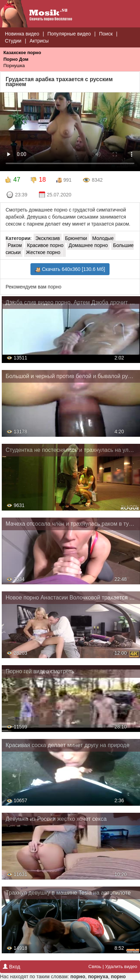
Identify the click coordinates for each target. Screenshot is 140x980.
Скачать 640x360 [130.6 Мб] (70, 269)
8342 (93, 180)
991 (64, 180)
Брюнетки (76, 238)
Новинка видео (22, 34)
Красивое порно (45, 245)
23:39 (17, 195)
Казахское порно (22, 53)
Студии (13, 41)
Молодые (103, 238)
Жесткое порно (43, 252)
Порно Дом (16, 59)
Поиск (106, 34)
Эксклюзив (48, 238)
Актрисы (39, 41)
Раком (15, 245)
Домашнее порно (88, 245)
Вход (12, 967)
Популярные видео (69, 34)
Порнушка (14, 66)
